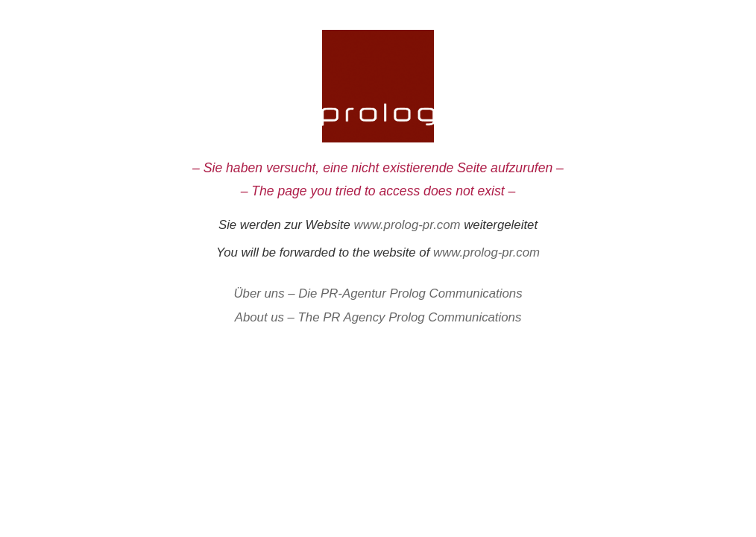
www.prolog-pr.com (407, 225)
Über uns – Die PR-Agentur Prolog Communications (378, 293)
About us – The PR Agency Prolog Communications (378, 317)
